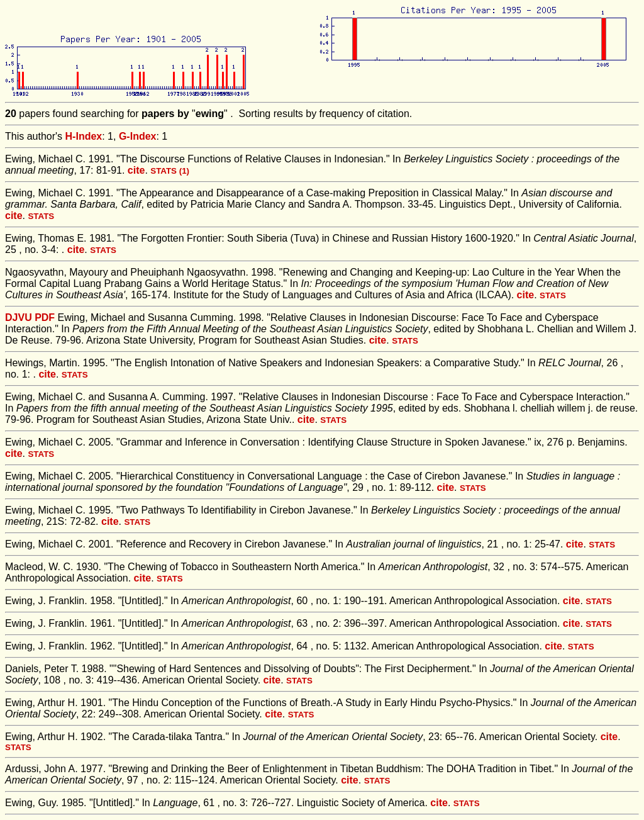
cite (136, 170)
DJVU (19, 317)
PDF (45, 317)
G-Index (138, 136)
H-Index (84, 136)
